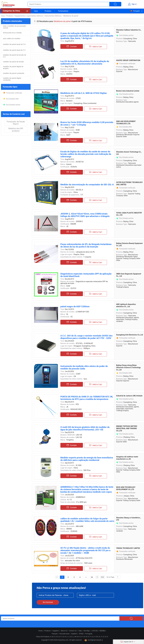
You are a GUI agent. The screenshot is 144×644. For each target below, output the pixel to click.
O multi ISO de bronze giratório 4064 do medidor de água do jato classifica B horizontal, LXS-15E (85, 428)
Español (74, 634)
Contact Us (73, 631)
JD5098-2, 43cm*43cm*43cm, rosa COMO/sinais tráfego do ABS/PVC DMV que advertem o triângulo (85, 215)
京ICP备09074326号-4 (94, 640)
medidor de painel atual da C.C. (14, 50)
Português (135, 11)
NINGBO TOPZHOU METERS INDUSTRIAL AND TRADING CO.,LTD (127, 428)
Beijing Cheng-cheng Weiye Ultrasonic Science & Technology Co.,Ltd (128, 367)
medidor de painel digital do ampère (13, 67)
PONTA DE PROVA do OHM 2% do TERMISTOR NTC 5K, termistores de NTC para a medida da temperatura (87, 398)
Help (80, 631)
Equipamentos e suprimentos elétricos (29, 16)
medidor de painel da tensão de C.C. (15, 56)
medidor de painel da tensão (13, 62)
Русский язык (64, 634)
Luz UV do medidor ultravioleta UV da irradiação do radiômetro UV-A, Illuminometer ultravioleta (85, 63)
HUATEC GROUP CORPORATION (128, 60)
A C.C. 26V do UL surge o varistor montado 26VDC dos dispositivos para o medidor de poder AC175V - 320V (86, 337)
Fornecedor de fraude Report (16, 123)
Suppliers (56, 631)
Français (55, 634)
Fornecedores (63, 11)
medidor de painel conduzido (14, 73)
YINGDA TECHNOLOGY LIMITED (128, 548)
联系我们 (103, 631)
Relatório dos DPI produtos (16, 130)
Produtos (48, 11)
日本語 (81, 634)
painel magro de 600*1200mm (75, 306)
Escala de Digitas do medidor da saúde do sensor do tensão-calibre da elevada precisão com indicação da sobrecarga (86, 154)
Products (47, 631)
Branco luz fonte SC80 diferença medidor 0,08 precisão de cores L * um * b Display (87, 123)
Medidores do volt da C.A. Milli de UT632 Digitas (84, 93)
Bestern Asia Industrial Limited (128, 91)
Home (40, 631)
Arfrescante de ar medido (12, 33)
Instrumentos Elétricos (53, 16)
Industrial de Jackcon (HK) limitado (129, 396)
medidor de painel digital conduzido (12, 79)
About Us (64, 631)
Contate (72, 46)
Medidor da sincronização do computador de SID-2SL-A (87, 185)
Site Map (87, 631)
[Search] (118, 577)
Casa (36, 11)
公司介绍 (94, 631)
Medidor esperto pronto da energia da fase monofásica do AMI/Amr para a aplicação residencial (87, 459)
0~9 (107, 637)
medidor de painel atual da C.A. (14, 44)
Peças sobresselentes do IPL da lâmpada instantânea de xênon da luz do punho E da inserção (86, 245)
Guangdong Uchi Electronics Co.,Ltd (130, 335)
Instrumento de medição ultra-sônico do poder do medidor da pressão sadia (84, 367)
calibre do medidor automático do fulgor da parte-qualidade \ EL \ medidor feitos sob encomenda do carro (87, 520)
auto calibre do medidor (12, 39)
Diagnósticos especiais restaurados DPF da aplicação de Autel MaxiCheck (86, 275)
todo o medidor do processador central (15, 27)
